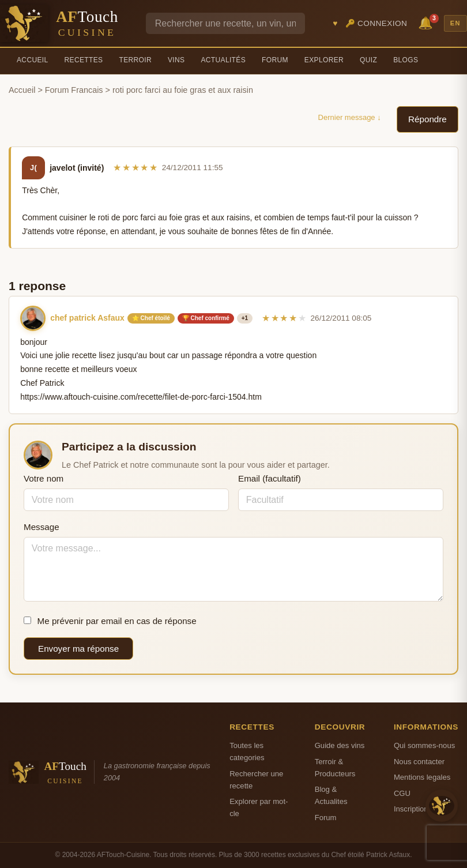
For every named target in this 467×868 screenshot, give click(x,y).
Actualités (223, 60)
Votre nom (44, 478)
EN (455, 23)
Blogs (406, 60)
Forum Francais (74, 90)
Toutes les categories (247, 751)
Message (42, 527)
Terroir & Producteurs (335, 768)
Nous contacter (419, 762)
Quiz (368, 60)
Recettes (84, 60)
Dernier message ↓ (350, 117)
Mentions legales (422, 777)
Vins (176, 60)
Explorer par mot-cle (259, 807)
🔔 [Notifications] (427, 22)
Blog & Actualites (331, 795)
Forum (275, 60)
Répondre (428, 119)
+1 (245, 318)
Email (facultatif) (270, 478)
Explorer (324, 60)
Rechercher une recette (256, 780)
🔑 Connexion (376, 23)
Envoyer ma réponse (78, 649)
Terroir (135, 60)
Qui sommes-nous (424, 745)
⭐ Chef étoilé (151, 318)
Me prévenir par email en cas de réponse (110, 621)
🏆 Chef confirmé (206, 318)
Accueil (33, 60)
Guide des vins (340, 745)
